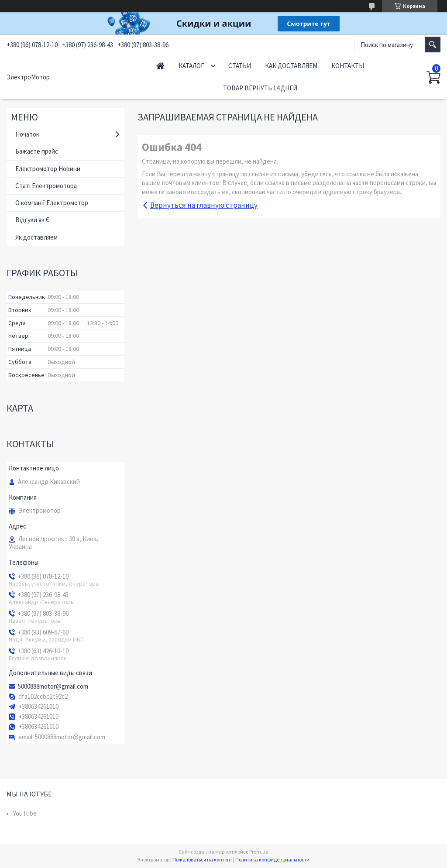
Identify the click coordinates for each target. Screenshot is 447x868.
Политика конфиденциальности (272, 859)
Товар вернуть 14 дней (260, 88)
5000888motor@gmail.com (53, 686)
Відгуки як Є (33, 220)
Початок (27, 134)
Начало (160, 66)
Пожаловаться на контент (202, 859)
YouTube (25, 813)
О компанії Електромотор (52, 203)
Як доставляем (36, 237)
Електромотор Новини (48, 169)
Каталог (191, 66)
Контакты (348, 66)
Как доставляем (291, 66)
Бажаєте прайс (37, 151)
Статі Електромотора (46, 186)
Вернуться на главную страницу (204, 205)
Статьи (240, 66)
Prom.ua (259, 852)
